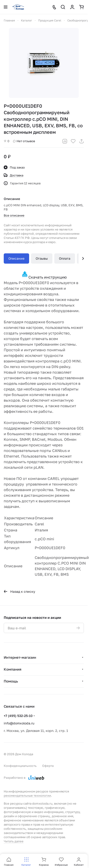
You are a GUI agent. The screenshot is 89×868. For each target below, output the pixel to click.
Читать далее (14, 841)
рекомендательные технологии (27, 796)
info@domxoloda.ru (19, 723)
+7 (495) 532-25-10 (18, 716)
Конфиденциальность (20, 766)
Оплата (65, 258)
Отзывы (42, 258)
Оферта (48, 766)
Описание (16, 258)
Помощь (11, 681)
